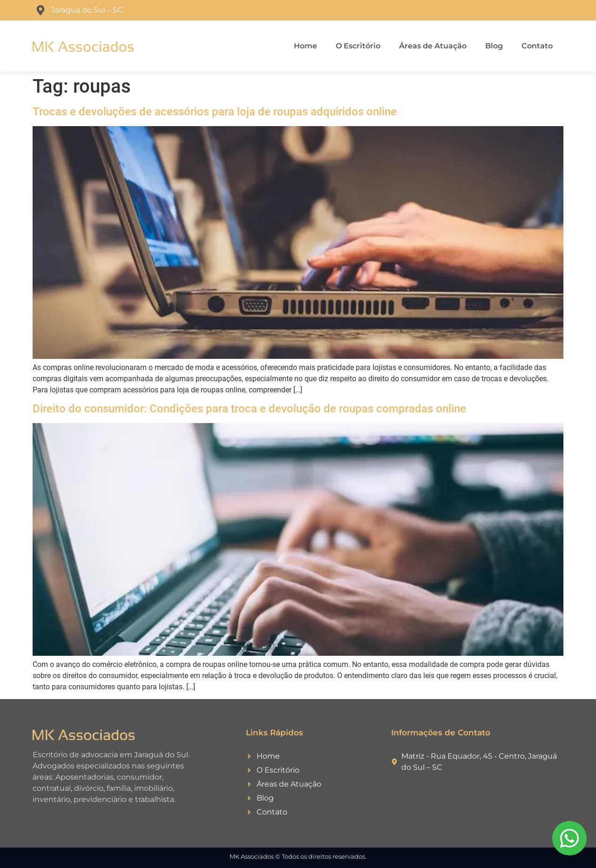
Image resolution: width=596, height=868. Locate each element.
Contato (537, 46)
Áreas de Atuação (433, 46)
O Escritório (358, 46)
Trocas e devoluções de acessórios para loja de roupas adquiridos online (215, 112)
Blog (494, 46)
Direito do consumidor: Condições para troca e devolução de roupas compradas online (249, 409)
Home (305, 46)
